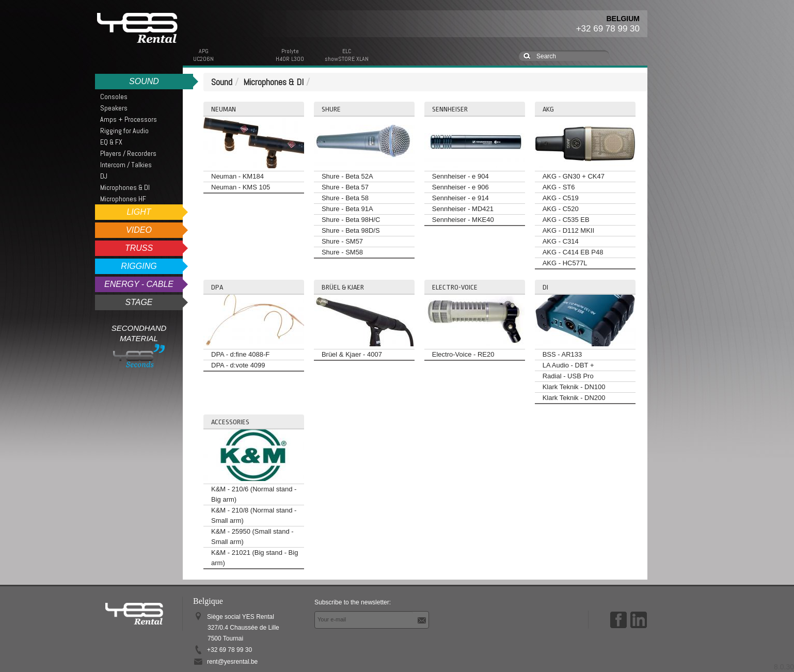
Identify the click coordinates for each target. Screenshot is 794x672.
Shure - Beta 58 (345, 198)
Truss (139, 248)
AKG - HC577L (565, 263)
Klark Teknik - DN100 (574, 387)
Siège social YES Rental (243, 628)
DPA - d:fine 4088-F (240, 354)
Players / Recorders (128, 153)
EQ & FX (111, 142)
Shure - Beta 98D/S (351, 230)
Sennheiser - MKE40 (463, 220)
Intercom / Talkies (126, 165)
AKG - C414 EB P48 (573, 252)
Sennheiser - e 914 (460, 198)
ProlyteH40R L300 (290, 55)
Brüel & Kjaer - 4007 (352, 354)
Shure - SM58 (342, 252)
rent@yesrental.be (232, 662)
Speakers (114, 108)
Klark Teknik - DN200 (574, 398)
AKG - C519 (561, 198)
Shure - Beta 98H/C (351, 220)
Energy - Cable (139, 284)
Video (139, 230)
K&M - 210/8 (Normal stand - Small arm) (254, 515)
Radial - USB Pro (568, 376)
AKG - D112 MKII (568, 230)
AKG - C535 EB (566, 220)
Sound (144, 81)
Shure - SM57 (342, 241)
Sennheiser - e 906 (460, 187)
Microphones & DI (125, 187)
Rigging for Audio (124, 131)
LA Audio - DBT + (568, 365)
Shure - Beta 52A (347, 176)
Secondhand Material (139, 346)
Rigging (139, 266)
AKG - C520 (561, 209)
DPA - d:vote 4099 (238, 365)
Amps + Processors (129, 119)
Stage (139, 302)
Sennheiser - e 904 (460, 176)
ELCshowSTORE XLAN (347, 55)
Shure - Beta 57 (345, 187)
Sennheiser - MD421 (463, 209)
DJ (104, 176)
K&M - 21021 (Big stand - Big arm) (255, 558)
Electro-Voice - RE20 (463, 354)
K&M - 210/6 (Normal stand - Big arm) (254, 494)
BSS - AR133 (562, 354)
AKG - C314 (561, 241)
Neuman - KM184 (237, 176)
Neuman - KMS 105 (241, 187)
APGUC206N (203, 55)
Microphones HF (123, 199)
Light (139, 212)
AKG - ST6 (559, 187)
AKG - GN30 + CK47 (574, 176)
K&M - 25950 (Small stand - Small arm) (252, 537)
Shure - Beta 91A (347, 209)
